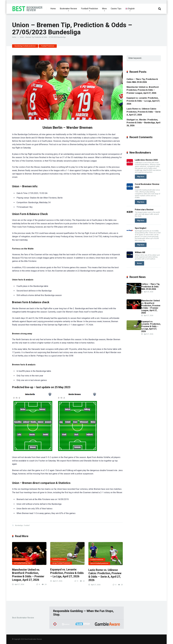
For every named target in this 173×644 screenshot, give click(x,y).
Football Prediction (89, 9)
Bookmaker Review (68, 9)
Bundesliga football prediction (25, 46)
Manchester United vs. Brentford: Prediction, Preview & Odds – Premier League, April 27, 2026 (28, 575)
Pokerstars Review (144, 210)
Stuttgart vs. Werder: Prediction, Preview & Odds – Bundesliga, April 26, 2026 (143, 123)
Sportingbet (141, 228)
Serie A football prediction (99, 563)
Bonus (139, 263)
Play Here (141, 177)
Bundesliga (19, 525)
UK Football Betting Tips (22, 563)
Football (27, 525)
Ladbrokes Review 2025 (146, 160)
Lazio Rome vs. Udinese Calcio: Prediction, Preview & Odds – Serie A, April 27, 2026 (105, 575)
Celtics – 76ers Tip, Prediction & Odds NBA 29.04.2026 (142, 81)
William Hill (140, 252)
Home (53, 9)
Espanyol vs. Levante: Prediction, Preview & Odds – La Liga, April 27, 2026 (67, 573)
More (104, 9)
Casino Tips (116, 9)
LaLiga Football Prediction (61, 563)
